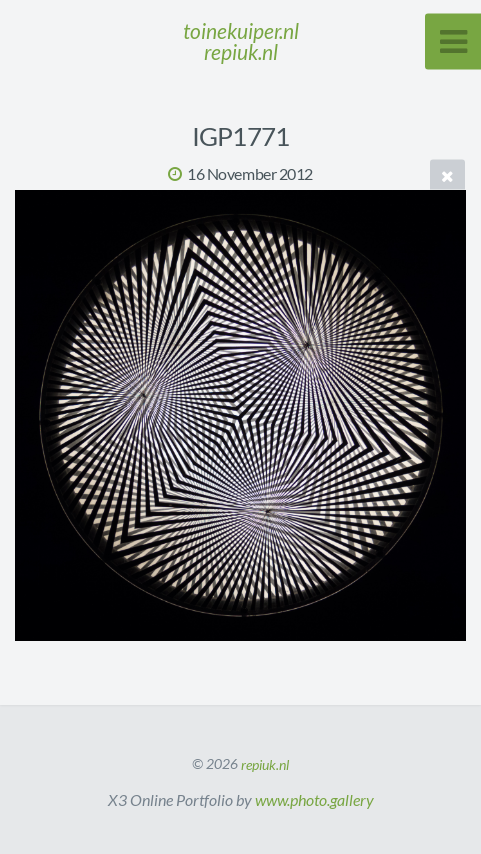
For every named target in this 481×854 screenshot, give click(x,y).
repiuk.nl (265, 763)
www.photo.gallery (314, 799)
